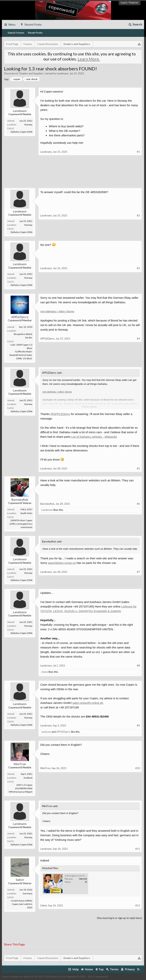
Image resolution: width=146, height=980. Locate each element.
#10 (138, 768)
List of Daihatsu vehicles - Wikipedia (94, 437)
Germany (27, 893)
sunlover (46, 732)
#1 (138, 152)
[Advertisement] (73, 174)
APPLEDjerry (20, 317)
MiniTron (20, 764)
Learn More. (89, 59)
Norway (28, 125)
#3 (138, 268)
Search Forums (16, 33)
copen (16, 79)
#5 (138, 468)
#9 (138, 725)
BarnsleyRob (20, 500)
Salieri (20, 880)
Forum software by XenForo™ (34, 977)
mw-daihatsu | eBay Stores (57, 311)
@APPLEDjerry (60, 414)
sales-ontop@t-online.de (88, 703)
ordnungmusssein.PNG (76, 876)
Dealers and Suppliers (31, 73)
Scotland (28, 778)
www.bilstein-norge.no (62, 563)
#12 (138, 905)
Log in (124, 2)
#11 (138, 849)
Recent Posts (35, 33)
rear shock (31, 79)
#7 (138, 572)
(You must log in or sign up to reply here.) (119, 918)
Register (134, 2)
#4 (138, 339)
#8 (138, 666)
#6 (138, 504)
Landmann (63, 73)
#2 (138, 215)
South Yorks (26, 513)
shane (45, 672)
